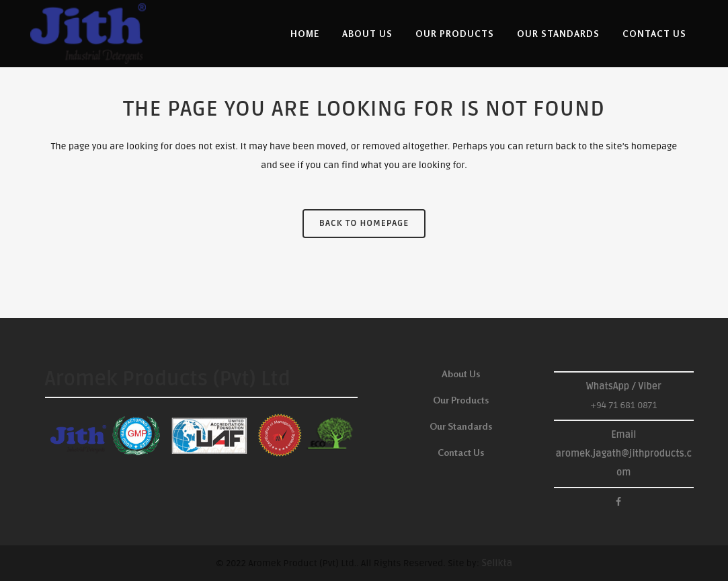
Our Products (461, 400)
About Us (461, 374)
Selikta (497, 563)
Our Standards (461, 426)
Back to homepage (364, 223)
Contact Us (461, 452)
